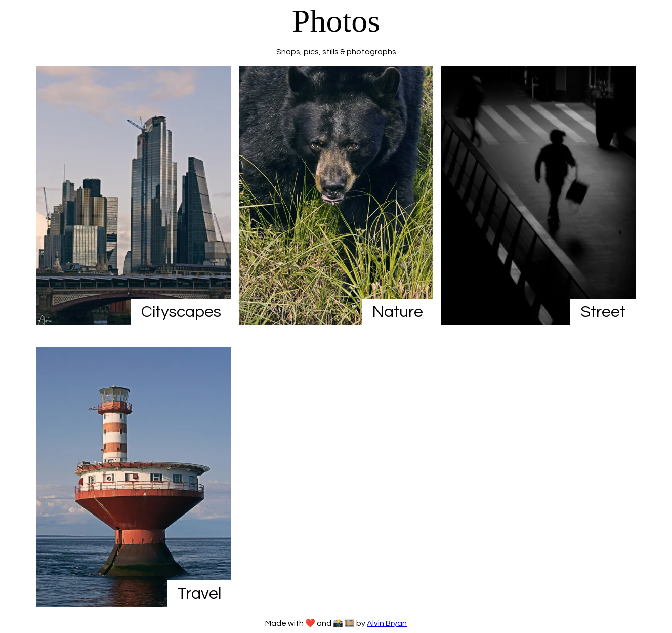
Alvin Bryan (387, 623)
